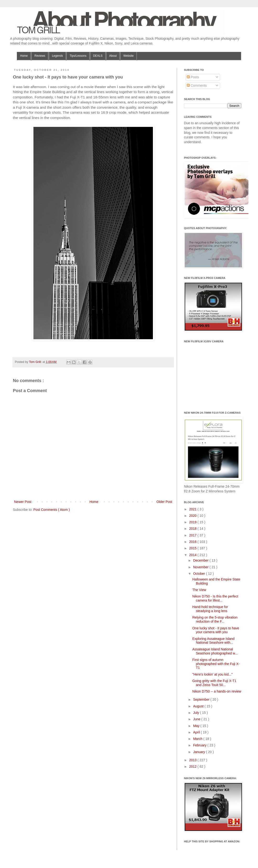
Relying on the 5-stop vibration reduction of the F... (215, 619)
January (199, 752)
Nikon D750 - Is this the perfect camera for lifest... (215, 598)
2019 (193, 522)
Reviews (40, 56)
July (196, 713)
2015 (193, 548)
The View (199, 590)
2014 (193, 555)
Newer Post (23, 502)
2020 (193, 516)
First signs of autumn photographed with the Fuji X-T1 (216, 664)
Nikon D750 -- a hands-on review (217, 691)
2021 (193, 509)
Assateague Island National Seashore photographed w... (215, 651)
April (197, 732)
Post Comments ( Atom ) (52, 510)
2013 (193, 760)
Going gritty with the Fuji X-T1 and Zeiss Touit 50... (214, 683)
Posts (193, 77)
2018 (193, 529)
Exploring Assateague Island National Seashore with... (213, 641)
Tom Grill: (36, 362)
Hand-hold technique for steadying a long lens (210, 609)
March (198, 739)
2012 (193, 767)
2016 (193, 542)
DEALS (98, 56)
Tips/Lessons (78, 56)
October (199, 574)
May (197, 726)
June (197, 719)
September (202, 699)
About (113, 56)
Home (24, 56)
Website (128, 56)
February (200, 745)
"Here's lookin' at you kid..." (212, 674)
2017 (193, 535)
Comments (197, 85)
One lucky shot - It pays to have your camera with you (216, 630)
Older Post (164, 502)
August (199, 706)
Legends (57, 56)
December (201, 560)
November (201, 567)
